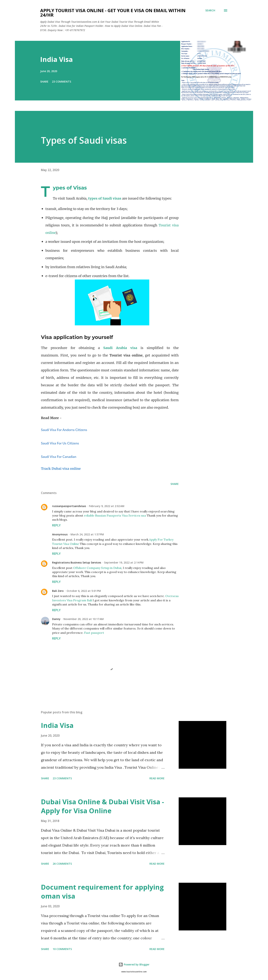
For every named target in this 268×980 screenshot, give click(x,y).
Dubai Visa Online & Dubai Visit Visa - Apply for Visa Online (102, 806)
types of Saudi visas (105, 198)
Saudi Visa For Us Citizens (60, 443)
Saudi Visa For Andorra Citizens (64, 430)
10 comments (62, 949)
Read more (157, 778)
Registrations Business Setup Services (77, 562)
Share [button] (44, 82)
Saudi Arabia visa (120, 348)
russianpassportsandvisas (69, 506)
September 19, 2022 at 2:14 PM (124, 562)
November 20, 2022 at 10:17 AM (84, 619)
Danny (56, 619)
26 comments (62, 864)
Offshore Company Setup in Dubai (97, 568)
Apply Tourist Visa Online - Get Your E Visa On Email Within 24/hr (113, 13)
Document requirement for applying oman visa (102, 892)
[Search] (210, 10)
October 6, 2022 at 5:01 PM (84, 591)
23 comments (62, 82)
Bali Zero (58, 591)
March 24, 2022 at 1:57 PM (87, 534)
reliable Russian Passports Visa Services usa (115, 515)
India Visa (56, 59)
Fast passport (94, 633)
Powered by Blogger (134, 964)
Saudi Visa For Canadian (59, 457)
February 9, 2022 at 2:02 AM (107, 506)
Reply (56, 525)
